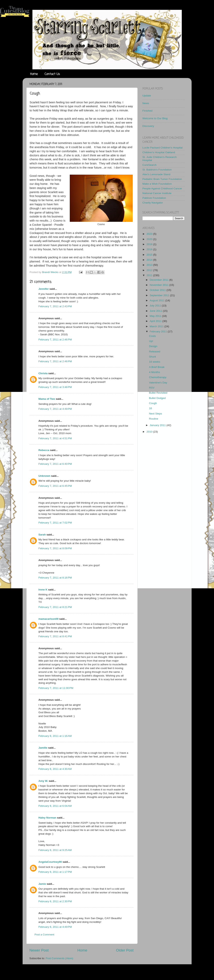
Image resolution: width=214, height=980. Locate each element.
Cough (153, 403)
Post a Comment (45, 935)
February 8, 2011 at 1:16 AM (55, 736)
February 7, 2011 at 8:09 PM (55, 548)
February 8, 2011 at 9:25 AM (55, 850)
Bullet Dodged (157, 398)
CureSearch (150, 165)
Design (153, 346)
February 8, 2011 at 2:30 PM (55, 901)
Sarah (42, 535)
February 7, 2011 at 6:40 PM (55, 464)
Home (34, 74)
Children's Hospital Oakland (159, 152)
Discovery (148, 126)
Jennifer (44, 289)
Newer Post (39, 950)
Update (147, 96)
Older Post (125, 950)
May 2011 (156, 316)
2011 (150, 275)
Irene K (43, 590)
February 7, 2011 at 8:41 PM (55, 636)
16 (150, 408)
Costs (152, 336)
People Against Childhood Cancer (162, 188)
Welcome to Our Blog (155, 118)
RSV (152, 388)
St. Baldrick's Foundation (157, 170)
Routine (154, 419)
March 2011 (157, 326)
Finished (147, 111)
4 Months (154, 372)
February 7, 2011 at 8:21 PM (55, 607)
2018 (150, 244)
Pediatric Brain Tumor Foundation (162, 179)
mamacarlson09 (49, 619)
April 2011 (156, 321)
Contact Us (52, 74)
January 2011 (158, 425)
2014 (150, 260)
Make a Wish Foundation (157, 184)
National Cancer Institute (157, 193)
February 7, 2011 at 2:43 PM (55, 306)
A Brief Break (157, 367)
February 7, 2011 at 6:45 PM (55, 486)
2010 (150, 432)
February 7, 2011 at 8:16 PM (55, 578)
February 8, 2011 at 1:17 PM (55, 872)
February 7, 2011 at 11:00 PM (56, 688)
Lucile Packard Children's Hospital (163, 148)
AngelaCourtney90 (50, 862)
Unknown (45, 476)
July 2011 (156, 306)
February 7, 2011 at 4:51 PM (55, 438)
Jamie (42, 884)
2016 (150, 249)
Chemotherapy (158, 377)
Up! (151, 341)
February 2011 (159, 331)
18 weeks (155, 362)
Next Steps (155, 414)
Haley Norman (47, 818)
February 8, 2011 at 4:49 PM (55, 927)
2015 (150, 255)
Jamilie (43, 748)
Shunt (152, 357)
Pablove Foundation (154, 198)
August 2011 (158, 300)
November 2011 (160, 285)
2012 (150, 270)
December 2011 (160, 280)
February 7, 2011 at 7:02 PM (55, 523)
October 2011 (158, 290)
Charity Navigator (153, 203)
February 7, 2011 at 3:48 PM (55, 387)
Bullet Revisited (158, 393)
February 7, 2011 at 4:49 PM (55, 409)
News (146, 103)
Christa (43, 373)
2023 (150, 234)
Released (155, 352)
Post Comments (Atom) (59, 958)
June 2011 (156, 311)
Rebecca (44, 450)
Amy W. (43, 781)
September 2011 (160, 295)
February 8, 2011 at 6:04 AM (55, 806)
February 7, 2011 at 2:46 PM (55, 340)
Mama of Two (47, 399)
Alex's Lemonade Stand (156, 174)
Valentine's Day (158, 383)
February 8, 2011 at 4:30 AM (55, 769)
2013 (150, 265)
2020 (150, 239)
